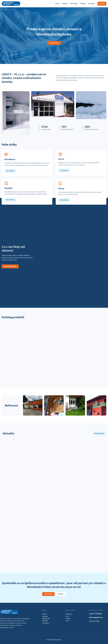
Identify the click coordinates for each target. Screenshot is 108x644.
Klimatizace (69, 614)
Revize (68, 621)
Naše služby (74, 4)
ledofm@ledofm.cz (96, 617)
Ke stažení (91, 4)
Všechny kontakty (94, 621)
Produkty (83, 4)
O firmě (57, 4)
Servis (67, 616)
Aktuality (65, 4)
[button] (102, 4)
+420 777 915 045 (95, 614)
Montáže (68, 618)
